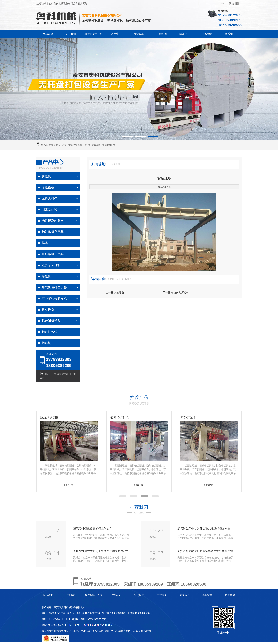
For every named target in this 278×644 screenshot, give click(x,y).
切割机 (46, 176)
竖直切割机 (188, 418)
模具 (45, 243)
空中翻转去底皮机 (54, 299)
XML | (224, 3)
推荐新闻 (139, 507)
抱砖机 (46, 343)
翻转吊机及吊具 (53, 232)
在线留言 (207, 34)
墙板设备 (48, 187)
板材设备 (48, 310)
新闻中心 (185, 34)
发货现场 (139, 34)
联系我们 (230, 34)
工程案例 (162, 34)
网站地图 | (235, 3)
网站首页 (48, 34)
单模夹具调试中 (180, 292)
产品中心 (116, 34)
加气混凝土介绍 (93, 34)
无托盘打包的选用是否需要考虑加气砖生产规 (205, 551)
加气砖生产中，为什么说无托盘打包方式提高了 (207, 528)
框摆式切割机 (119, 418)
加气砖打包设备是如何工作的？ (93, 528)
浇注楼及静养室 (53, 221)
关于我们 (71, 34)
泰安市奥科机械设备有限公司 (71, 145)
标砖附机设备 (51, 321)
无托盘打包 (50, 199)
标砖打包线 (50, 332)
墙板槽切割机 (50, 418)
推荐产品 (139, 397)
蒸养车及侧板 (51, 265)
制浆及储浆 (50, 210)
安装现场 (96, 145)
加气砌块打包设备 (54, 287)
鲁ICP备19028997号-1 (54, 625)
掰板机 (46, 276)
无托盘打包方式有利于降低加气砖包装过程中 (101, 551)
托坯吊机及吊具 (53, 254)
